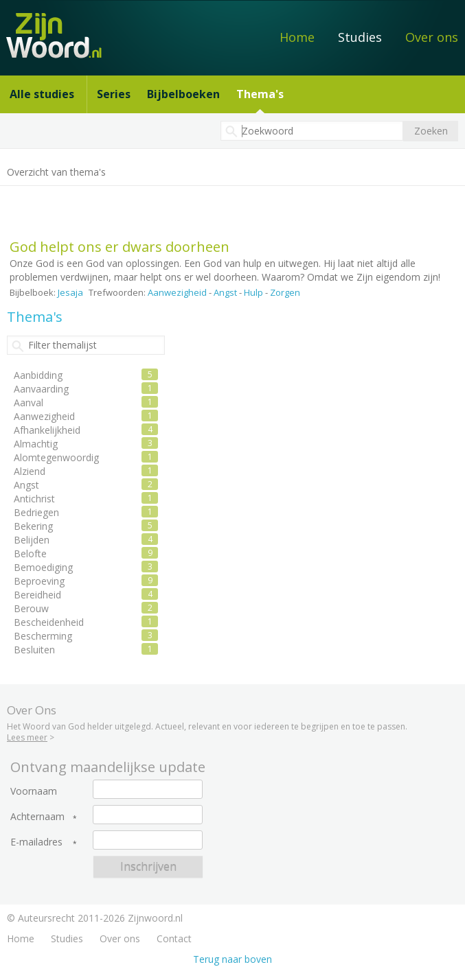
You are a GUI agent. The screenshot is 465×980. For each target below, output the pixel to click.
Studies (360, 37)
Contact (174, 938)
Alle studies (42, 94)
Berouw (31, 608)
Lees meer (27, 737)
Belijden (32, 540)
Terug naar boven (232, 959)
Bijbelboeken (183, 94)
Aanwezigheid (177, 292)
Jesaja (70, 292)
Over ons (432, 37)
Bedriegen (36, 512)
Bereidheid (37, 595)
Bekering (33, 526)
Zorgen (285, 292)
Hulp (253, 292)
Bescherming (43, 636)
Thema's (260, 94)
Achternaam (37, 817)
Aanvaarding (41, 389)
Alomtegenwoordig (56, 457)
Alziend (30, 471)
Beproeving (39, 581)
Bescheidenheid (49, 622)
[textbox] (312, 131)
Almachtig (36, 444)
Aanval (29, 402)
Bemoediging (43, 567)
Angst (225, 292)
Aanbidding (38, 375)
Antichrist (34, 499)
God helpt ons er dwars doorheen (120, 247)
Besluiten (34, 650)
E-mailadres (36, 842)
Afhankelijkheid (47, 430)
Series (114, 94)
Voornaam (34, 791)
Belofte (30, 553)
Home (297, 37)
